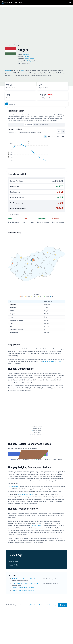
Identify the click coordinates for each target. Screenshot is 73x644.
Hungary (8, 71)
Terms (36, 630)
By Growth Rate (44, 124)
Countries (8, 45)
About (46, 630)
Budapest (26, 54)
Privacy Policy (29, 630)
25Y (53, 137)
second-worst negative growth (51, 373)
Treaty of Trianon (36, 551)
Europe (27, 56)
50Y (58, 137)
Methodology (52, 630)
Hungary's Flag (14, 590)
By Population (29, 124)
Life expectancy (13, 512)
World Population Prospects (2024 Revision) (26, 604)
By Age (36, 124)
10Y (49, 137)
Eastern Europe (29, 59)
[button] (70, 2)
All (45, 137)
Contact (41, 630)
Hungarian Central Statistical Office (23, 613)
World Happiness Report (25, 520)
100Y (63, 137)
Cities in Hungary (14, 586)
